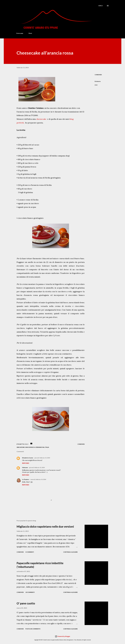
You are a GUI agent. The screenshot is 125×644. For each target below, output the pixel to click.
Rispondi (26, 463)
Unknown (25, 467)
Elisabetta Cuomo (28, 458)
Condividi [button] (98, 75)
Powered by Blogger (63, 636)
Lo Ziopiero (26, 479)
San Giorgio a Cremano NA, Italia (37, 447)
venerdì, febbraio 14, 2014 (38, 479)
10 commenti (30, 592)
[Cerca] (100, 6)
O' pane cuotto (26, 603)
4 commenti (30, 552)
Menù (30, 33)
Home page (20, 33)
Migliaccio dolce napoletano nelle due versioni (45, 526)
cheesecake (41, 119)
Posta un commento (33, 629)
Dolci (96, 85)
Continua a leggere (70, 552)
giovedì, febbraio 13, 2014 (42, 458)
